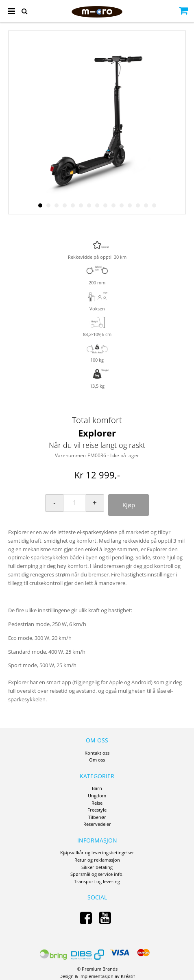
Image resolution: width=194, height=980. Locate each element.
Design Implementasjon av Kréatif (97, 976)
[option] (97, 122)
